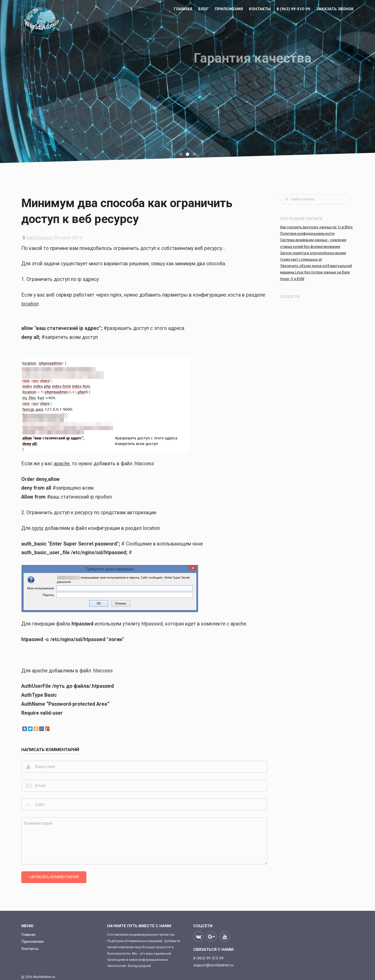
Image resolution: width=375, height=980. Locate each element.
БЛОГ (203, 9)
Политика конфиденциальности (307, 234)
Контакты (260, 9)
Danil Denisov (39, 238)
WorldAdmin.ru (44, 977)
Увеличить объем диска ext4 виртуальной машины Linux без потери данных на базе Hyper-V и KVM (316, 272)
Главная (183, 9)
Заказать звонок (335, 9)
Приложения (229, 9)
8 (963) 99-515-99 (293, 9)
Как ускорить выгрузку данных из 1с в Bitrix (316, 227)
